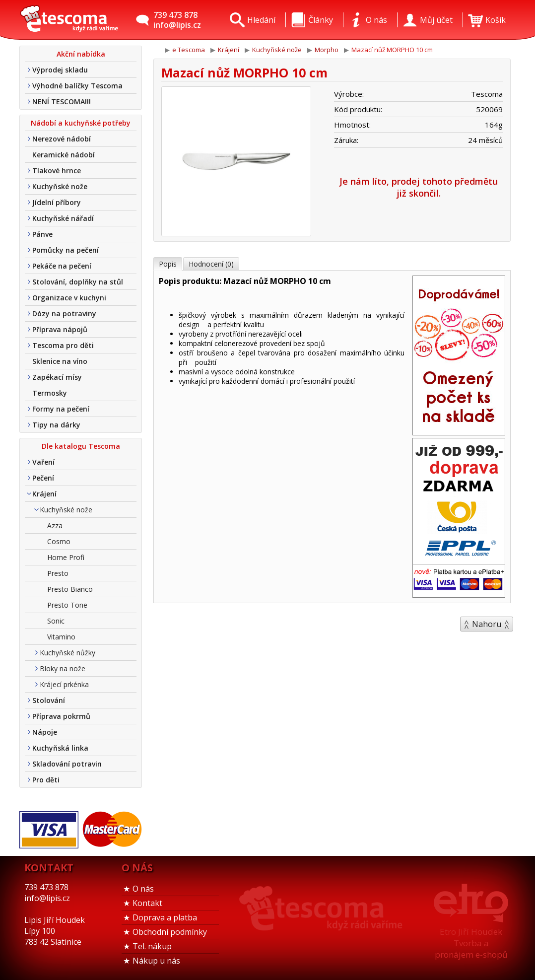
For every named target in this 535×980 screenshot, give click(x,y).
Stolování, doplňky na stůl (78, 282)
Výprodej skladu (60, 70)
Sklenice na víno (60, 361)
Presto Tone (67, 605)
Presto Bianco (70, 589)
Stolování (49, 700)
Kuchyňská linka (60, 748)
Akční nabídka (81, 54)
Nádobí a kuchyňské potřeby (81, 123)
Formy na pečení (61, 409)
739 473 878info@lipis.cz (177, 20)
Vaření (43, 462)
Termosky (50, 393)
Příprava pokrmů (61, 716)
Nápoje (45, 732)
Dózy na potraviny (64, 314)
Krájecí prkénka (64, 684)
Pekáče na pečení (62, 266)
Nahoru (487, 624)
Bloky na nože (63, 668)
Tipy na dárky (56, 425)
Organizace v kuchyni (69, 298)
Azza (55, 525)
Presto (58, 573)
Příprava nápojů (60, 329)
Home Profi (66, 557)
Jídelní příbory (57, 202)
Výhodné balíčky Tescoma (77, 86)
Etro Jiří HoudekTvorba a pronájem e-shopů (471, 943)
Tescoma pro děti (63, 345)
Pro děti (46, 780)
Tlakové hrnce (57, 171)
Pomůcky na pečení (66, 250)
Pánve (42, 234)
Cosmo (59, 541)
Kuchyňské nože (60, 186)
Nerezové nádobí (62, 139)
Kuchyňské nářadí (63, 218)
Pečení (43, 478)
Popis (168, 264)
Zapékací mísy (57, 377)
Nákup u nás (156, 961)
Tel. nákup (152, 946)
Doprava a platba (165, 917)
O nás (143, 889)
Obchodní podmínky (170, 932)
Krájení (44, 494)
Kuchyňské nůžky (67, 653)
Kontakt (147, 903)
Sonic (56, 621)
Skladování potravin (67, 764)
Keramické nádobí (64, 155)
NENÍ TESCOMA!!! (62, 102)
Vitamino (61, 637)
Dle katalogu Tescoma (81, 446)
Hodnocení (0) (211, 264)
